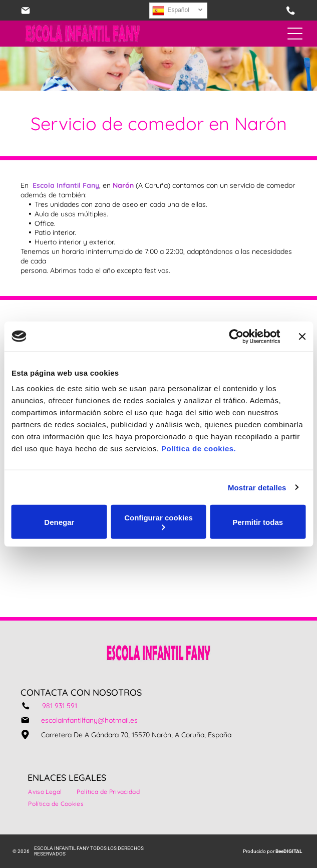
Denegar (59, 522)
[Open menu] (295, 34)
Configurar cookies (158, 522)
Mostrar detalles (257, 487)
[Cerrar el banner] (302, 336)
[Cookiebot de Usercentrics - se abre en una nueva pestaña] (236, 336)
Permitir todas (258, 522)
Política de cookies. (199, 449)
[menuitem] (45, 792)
